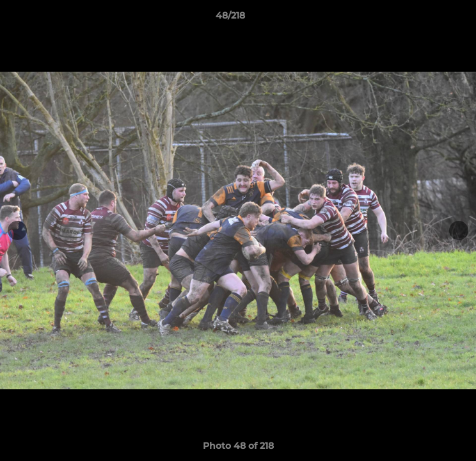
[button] (430, 19)
